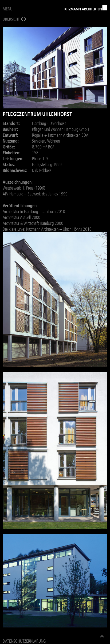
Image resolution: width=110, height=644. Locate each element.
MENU (8, 9)
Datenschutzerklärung (24, 641)
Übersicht (11, 19)
